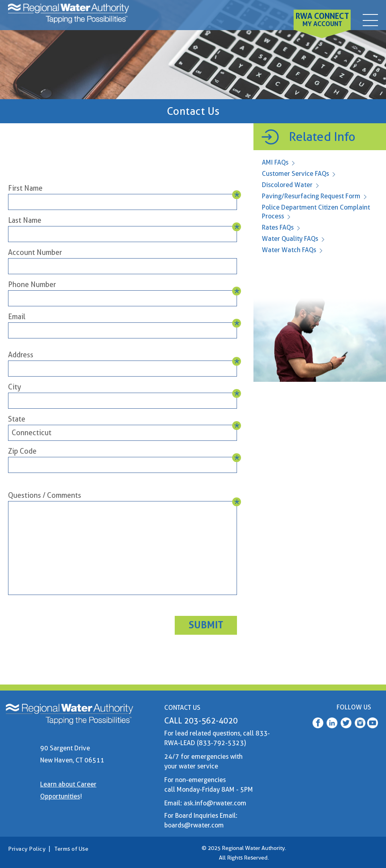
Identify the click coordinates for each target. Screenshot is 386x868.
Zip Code (22, 451)
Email (17, 317)
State (17, 419)
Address (21, 355)
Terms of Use (71, 849)
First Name (25, 188)
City (15, 387)
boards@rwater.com (194, 825)
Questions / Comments (45, 495)
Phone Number (32, 284)
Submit (206, 625)
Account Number (35, 252)
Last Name (25, 220)
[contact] (370, 18)
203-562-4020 (211, 721)
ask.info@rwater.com (215, 803)
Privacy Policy (27, 849)
